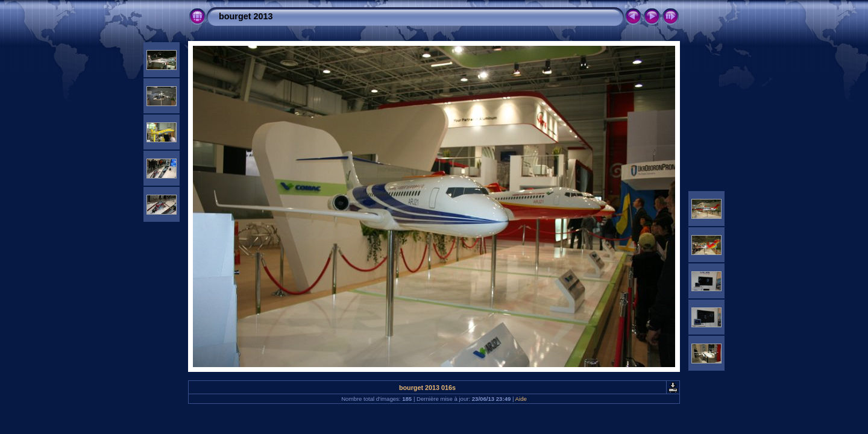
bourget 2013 (246, 16)
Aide (521, 399)
